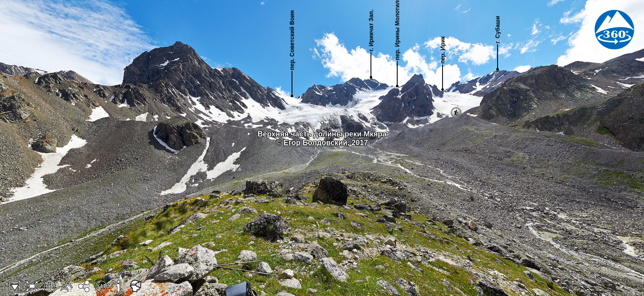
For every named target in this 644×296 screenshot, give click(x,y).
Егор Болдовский (315, 143)
